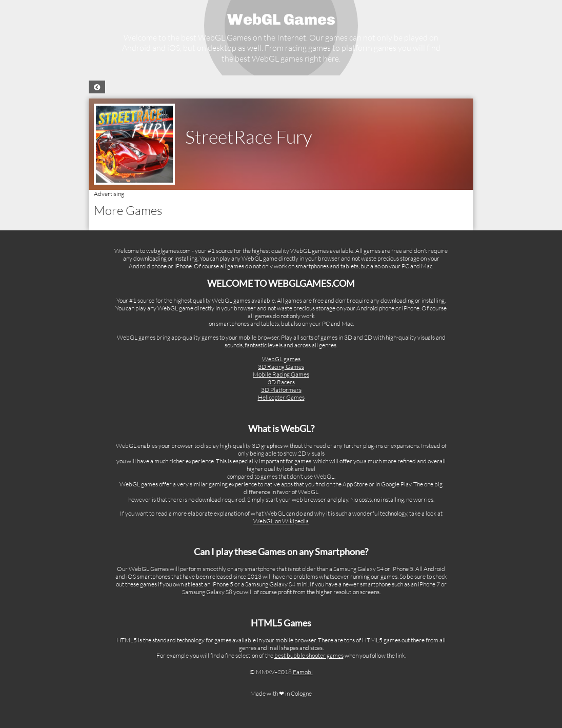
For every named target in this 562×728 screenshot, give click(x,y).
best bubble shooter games (309, 655)
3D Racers (281, 382)
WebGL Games (281, 19)
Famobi (303, 672)
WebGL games (281, 359)
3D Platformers (281, 390)
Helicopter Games (281, 397)
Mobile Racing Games (281, 374)
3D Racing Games (281, 367)
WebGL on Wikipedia (281, 521)
